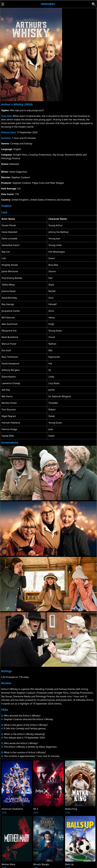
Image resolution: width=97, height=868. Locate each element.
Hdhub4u (48, 4)
